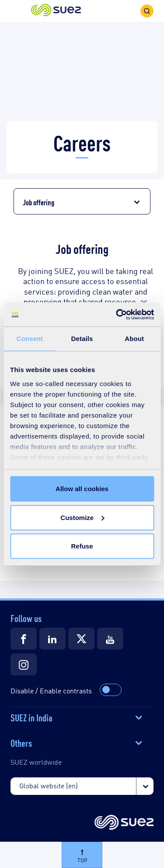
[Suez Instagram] (24, 664)
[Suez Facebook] (24, 639)
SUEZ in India (31, 717)
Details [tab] (82, 339)
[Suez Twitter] (81, 639)
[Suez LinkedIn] (52, 639)
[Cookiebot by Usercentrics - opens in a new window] (117, 314)
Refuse (82, 546)
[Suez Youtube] (110, 639)
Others (21, 742)
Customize (82, 517)
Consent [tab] (30, 339)
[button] (56, 11)
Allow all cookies (82, 489)
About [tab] (134, 339)
